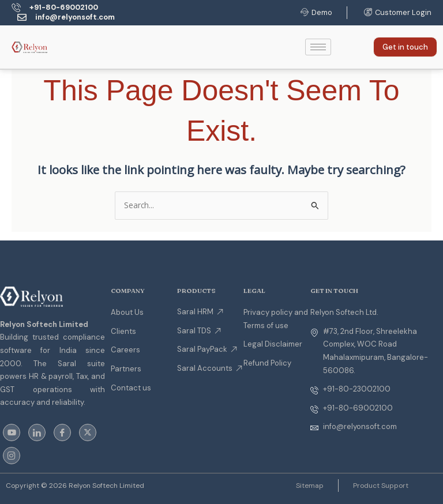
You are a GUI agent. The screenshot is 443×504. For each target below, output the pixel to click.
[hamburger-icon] (318, 47)
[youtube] (12, 432)
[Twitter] (88, 432)
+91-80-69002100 (66, 7)
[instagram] (12, 456)
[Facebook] (62, 432)
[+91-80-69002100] (16, 7)
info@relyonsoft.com (76, 17)
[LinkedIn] (37, 432)
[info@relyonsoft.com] (22, 17)
